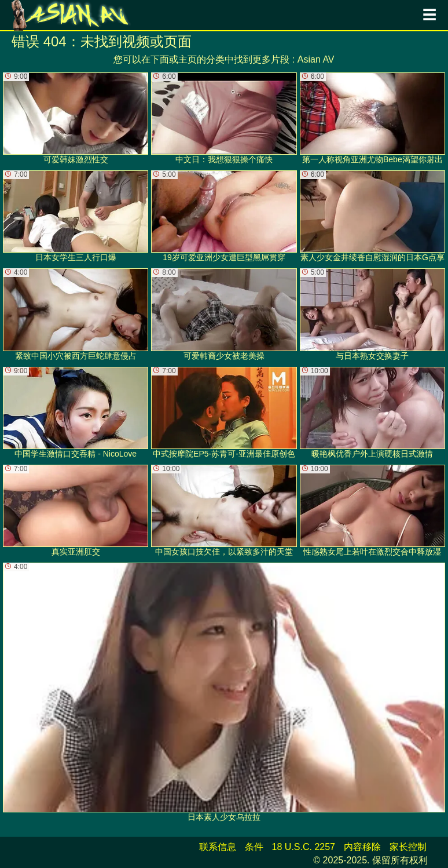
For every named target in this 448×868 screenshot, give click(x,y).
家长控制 (408, 847)
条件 (254, 847)
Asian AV (316, 59)
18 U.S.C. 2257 (304, 847)
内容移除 (362, 847)
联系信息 (218, 847)
